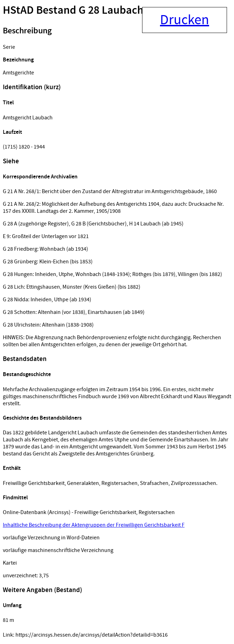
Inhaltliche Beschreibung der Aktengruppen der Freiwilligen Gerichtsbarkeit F (94, 525)
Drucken (185, 20)
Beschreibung (27, 31)
